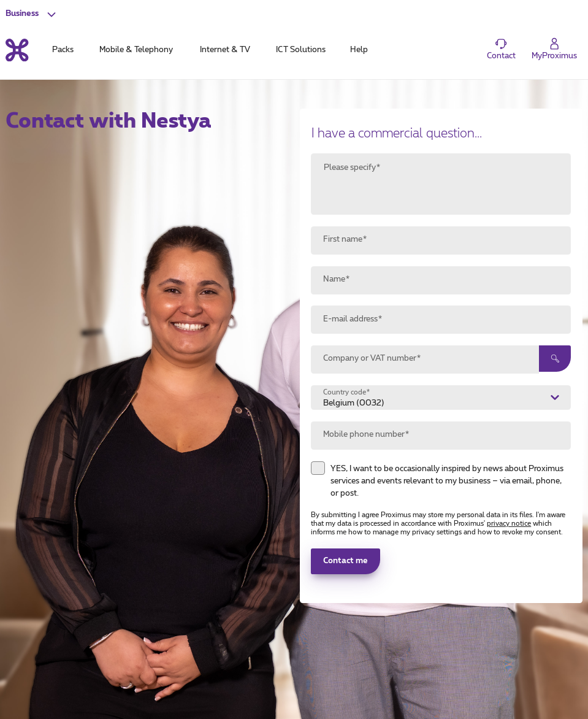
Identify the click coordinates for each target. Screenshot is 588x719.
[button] (32, 14)
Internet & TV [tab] (225, 50)
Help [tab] (359, 50)
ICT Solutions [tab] (301, 50)
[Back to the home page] (17, 50)
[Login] (555, 49)
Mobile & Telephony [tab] (136, 50)
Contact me (346, 561)
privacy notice (509, 524)
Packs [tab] (63, 50)
